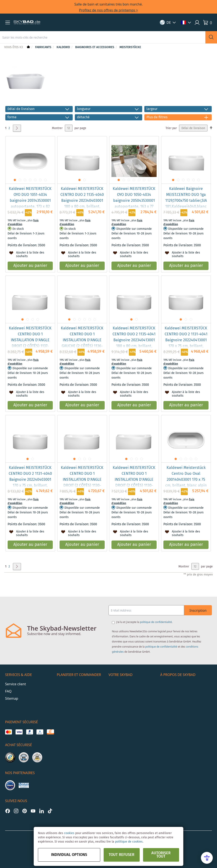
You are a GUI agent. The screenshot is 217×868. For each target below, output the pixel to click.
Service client (15, 684)
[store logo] (27, 22)
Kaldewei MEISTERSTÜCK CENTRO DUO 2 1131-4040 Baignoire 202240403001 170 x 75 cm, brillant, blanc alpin (30, 480)
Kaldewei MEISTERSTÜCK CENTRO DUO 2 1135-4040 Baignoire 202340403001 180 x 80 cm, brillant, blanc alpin (82, 201)
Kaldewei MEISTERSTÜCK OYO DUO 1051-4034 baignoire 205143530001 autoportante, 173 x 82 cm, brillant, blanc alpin (30, 201)
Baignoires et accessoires (95, 47)
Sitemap (12, 698)
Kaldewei (64, 47)
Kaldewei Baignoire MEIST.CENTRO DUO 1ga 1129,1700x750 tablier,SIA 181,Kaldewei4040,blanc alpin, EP (186, 201)
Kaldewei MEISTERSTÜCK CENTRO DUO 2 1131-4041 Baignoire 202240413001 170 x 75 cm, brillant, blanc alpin (186, 340)
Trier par (171, 128)
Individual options (69, 855)
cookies (69, 833)
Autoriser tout (161, 855)
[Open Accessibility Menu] (207, 858)
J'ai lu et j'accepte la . (144, 622)
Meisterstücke (130, 47)
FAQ (8, 691)
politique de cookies (129, 842)
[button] (8, 22)
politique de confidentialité (156, 622)
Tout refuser (122, 855)
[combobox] (103, 37)
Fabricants (44, 47)
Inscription (198, 610)
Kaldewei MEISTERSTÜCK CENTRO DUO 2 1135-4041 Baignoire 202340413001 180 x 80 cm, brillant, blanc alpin (134, 340)
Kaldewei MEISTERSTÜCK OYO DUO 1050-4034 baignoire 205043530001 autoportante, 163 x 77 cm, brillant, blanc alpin (134, 201)
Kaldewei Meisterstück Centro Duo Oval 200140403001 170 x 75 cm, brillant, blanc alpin (186, 477)
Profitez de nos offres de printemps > (108, 10)
